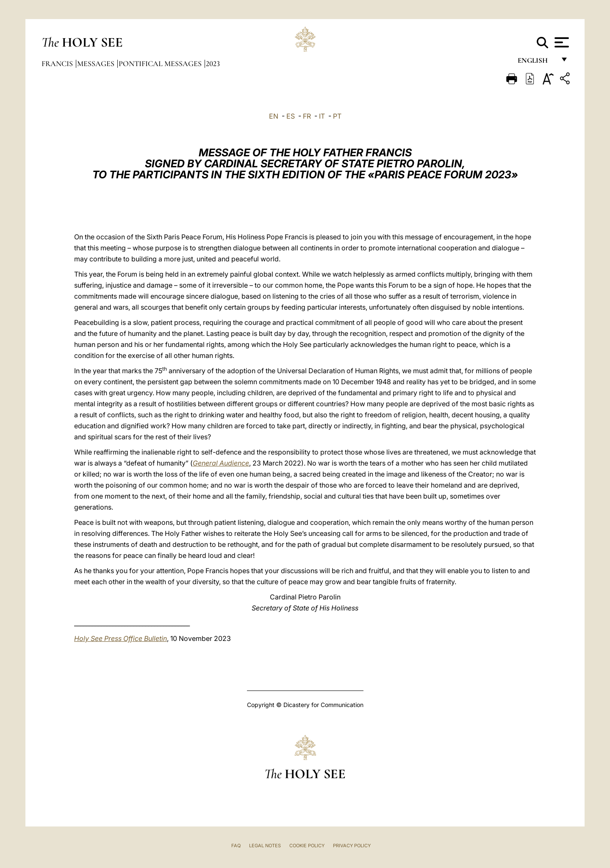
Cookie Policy (307, 846)
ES (291, 116)
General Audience (221, 463)
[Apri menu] (561, 42)
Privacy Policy (352, 846)
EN (274, 116)
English (537, 62)
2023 (213, 64)
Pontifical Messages (161, 64)
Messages (97, 64)
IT (322, 116)
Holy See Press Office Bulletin (121, 638)
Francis (58, 64)
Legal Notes (265, 846)
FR (307, 116)
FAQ (236, 846)
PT (337, 116)
